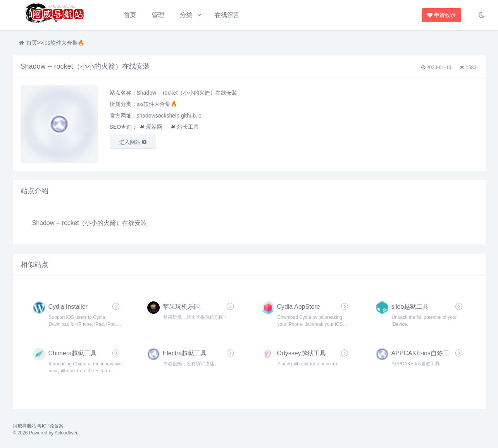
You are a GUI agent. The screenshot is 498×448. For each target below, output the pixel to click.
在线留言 (227, 15)
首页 (130, 15)
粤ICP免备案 (50, 426)
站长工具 (184, 127)
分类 (186, 15)
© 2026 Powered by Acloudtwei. (46, 433)
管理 (158, 15)
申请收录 (442, 15)
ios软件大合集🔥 (64, 43)
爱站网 (151, 127)
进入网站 (133, 142)
